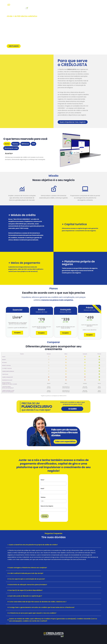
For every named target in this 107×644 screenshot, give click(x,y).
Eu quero (17, 333)
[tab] (7, 144)
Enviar (45, 516)
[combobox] (43, 501)
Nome (43, 480)
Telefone (43, 497)
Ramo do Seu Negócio (47, 506)
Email (43, 489)
